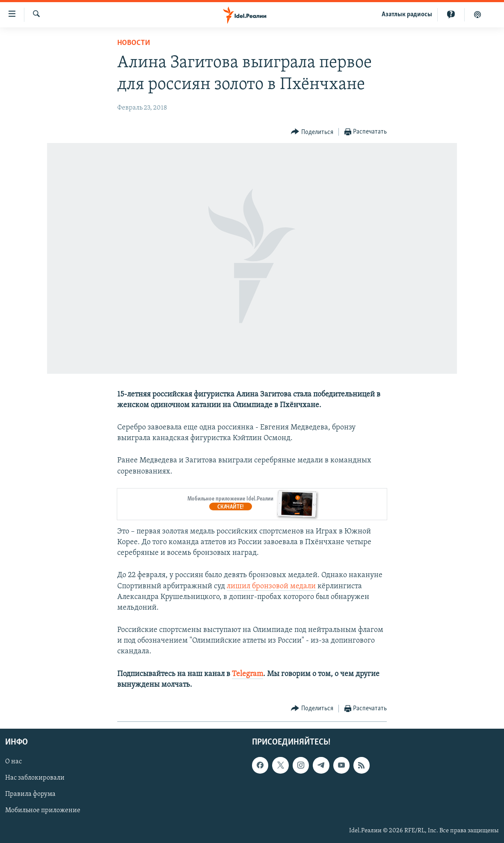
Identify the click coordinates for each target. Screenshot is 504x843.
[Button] (312, 132)
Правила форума (30, 795)
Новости (134, 43)
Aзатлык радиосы (407, 15)
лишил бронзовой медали (271, 586)
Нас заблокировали (35, 778)
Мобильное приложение (43, 811)
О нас (13, 762)
